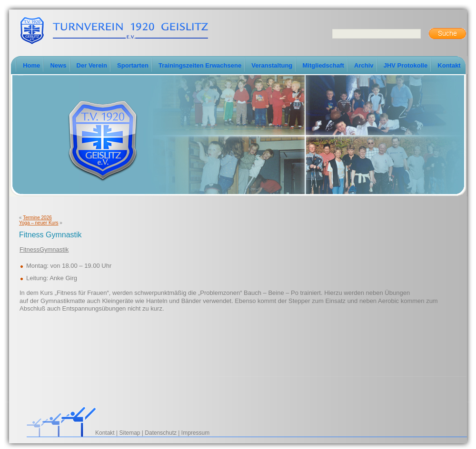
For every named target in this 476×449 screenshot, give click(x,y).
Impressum (195, 433)
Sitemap (130, 433)
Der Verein (92, 65)
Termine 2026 (37, 218)
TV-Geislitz (114, 30)
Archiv (364, 65)
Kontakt (449, 65)
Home (31, 65)
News (58, 65)
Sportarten (133, 65)
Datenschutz (161, 433)
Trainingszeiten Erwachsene (200, 65)
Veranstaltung (272, 65)
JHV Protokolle (406, 65)
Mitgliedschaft (323, 65)
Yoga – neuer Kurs (39, 223)
